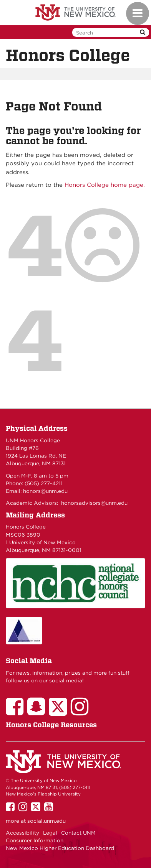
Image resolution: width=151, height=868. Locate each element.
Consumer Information (35, 840)
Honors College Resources (51, 725)
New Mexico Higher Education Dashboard (60, 848)
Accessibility (22, 833)
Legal (50, 833)
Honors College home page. (105, 185)
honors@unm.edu (45, 491)
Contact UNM (78, 833)
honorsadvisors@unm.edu (94, 503)
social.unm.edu (46, 821)
